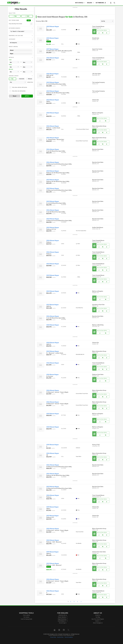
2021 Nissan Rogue (52, 305)
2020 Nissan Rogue (53, 343)
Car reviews (26, 617)
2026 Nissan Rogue (53, 58)
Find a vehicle (26, 615)
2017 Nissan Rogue (52, 49)
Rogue (21, 54)
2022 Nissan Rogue (53, 228)
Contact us (98, 615)
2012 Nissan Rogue (52, 38)
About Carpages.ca (98, 623)
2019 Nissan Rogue (52, 507)
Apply (27, 96)
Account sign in (63, 623)
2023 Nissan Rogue (53, 27)
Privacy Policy (53, 637)
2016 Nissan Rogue (52, 74)
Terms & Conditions (69, 637)
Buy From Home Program (98, 619)
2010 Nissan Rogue (52, 445)
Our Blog (98, 617)
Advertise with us (63, 615)
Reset (15, 96)
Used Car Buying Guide (26, 619)
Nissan (21, 50)
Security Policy (60, 637)
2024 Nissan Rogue (53, 149)
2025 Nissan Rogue (53, 113)
